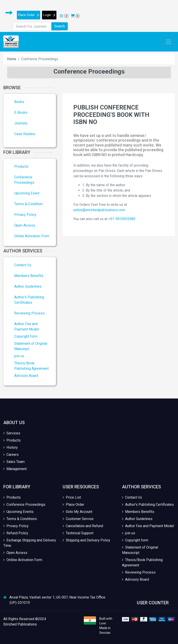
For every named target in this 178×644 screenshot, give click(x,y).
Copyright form (26, 336)
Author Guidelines (28, 286)
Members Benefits (29, 276)
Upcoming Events (18, 512)
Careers (11, 455)
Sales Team (14, 462)
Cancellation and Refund (83, 526)
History (11, 447)
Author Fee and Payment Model (148, 526)
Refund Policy (16, 533)
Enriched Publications (20, 624)
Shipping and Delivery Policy (86, 540)
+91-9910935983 (122, 219)
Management (15, 469)
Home (12, 59)
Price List (72, 497)
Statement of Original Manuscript (140, 550)
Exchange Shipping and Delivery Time (30, 543)
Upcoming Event (27, 193)
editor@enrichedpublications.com (99, 210)
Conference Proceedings (24, 505)
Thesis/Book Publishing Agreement (142, 562)
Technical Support (78, 533)
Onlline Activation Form (23, 560)
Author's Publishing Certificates (148, 505)
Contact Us (23, 265)
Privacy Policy (25, 215)
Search (60, 26)
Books (19, 102)
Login (49, 15)
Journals (21, 123)
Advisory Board (26, 376)
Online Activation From (32, 236)
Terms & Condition (28, 204)
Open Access (25, 225)
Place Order (29, 15)
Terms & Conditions (20, 519)
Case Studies (25, 134)
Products (21, 166)
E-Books (21, 112)
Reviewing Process (29, 313)
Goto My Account (77, 512)
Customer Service (78, 519)
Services (12, 433)
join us (19, 356)
